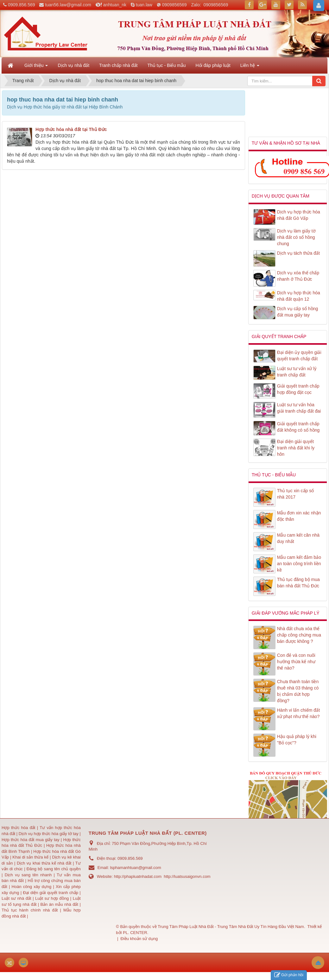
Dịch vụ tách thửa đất (298, 253)
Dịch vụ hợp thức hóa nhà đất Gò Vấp (299, 215)
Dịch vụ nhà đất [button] (73, 65)
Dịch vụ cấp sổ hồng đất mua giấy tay (298, 312)
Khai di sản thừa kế (30, 857)
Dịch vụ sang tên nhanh (29, 875)
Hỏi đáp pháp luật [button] (213, 65)
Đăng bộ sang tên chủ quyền (54, 869)
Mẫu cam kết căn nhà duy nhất (298, 538)
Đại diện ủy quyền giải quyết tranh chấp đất (299, 356)
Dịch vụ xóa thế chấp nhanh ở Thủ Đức (298, 276)
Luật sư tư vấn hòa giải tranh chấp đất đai (299, 408)
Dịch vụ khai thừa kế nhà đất (44, 863)
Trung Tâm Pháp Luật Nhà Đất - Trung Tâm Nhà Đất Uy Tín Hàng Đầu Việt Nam (231, 927)
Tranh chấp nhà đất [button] (118, 65)
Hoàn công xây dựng (32, 887)
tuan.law (144, 5)
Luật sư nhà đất (16, 898)
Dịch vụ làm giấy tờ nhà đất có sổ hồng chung (296, 237)
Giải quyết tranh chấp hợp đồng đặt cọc (298, 389)
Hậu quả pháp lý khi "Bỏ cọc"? (297, 740)
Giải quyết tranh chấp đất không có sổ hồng (298, 427)
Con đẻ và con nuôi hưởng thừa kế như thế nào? (296, 662)
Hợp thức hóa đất (18, 828)
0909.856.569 (22, 5)
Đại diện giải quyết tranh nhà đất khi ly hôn (296, 448)
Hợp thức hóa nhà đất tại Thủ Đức (71, 129)
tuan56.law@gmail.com (68, 5)
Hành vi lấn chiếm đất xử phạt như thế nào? (298, 713)
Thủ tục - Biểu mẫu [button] (166, 65)
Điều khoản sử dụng (139, 939)
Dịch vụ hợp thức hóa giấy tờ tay (48, 834)
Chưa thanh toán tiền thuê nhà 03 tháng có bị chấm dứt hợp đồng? (298, 691)
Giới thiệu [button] (36, 67)
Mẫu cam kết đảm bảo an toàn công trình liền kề (299, 564)
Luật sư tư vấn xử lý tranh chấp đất (297, 372)
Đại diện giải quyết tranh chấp (51, 893)
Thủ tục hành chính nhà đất (31, 910)
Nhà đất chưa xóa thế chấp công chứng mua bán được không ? (299, 635)
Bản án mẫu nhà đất (59, 904)
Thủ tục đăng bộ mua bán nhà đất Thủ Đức (298, 583)
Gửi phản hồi (289, 975)
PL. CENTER (135, 933)
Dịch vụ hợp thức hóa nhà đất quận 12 (299, 296)
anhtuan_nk (115, 5)
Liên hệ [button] (250, 67)
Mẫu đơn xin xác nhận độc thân (299, 516)
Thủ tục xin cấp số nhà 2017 (295, 494)
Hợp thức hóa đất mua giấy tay (31, 840)
